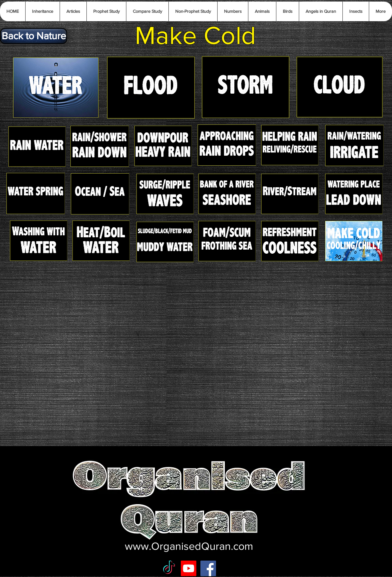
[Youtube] (189, 568)
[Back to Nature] (34, 36)
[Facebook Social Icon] (208, 568)
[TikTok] (169, 568)
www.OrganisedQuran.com (189, 546)
